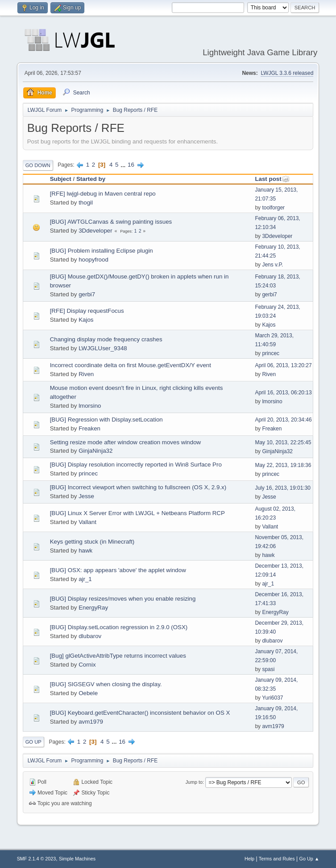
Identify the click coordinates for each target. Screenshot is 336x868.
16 (131, 165)
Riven (86, 374)
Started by (91, 179)
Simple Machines (77, 859)
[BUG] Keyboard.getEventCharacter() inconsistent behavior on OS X (140, 713)
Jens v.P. (272, 265)
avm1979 (91, 722)
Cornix (87, 665)
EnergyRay (93, 608)
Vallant (87, 522)
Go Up (33, 742)
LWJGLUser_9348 (103, 348)
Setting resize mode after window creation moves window (126, 442)
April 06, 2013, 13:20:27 (283, 365)
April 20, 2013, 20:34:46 (283, 420)
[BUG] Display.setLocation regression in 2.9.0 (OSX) (119, 627)
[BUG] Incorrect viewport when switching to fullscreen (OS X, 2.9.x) (138, 487)
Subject (61, 179)
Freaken (89, 428)
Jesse (86, 496)
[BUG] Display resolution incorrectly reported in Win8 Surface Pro (136, 465)
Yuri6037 (272, 698)
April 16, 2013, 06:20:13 (283, 393)
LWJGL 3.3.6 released (287, 73)
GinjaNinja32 (95, 451)
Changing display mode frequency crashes (106, 339)
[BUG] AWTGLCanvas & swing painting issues (111, 222)
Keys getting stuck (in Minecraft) (92, 542)
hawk (85, 551)
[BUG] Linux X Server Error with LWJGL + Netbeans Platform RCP (137, 513)
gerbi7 (87, 294)
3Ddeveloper (95, 231)
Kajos (86, 320)
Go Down (38, 165)
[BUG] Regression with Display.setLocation (106, 420)
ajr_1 (85, 579)
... (124, 165)
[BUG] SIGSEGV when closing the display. (106, 684)
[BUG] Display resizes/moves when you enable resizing (123, 599)
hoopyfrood (93, 260)
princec (271, 353)
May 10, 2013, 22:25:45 (283, 442)
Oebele (88, 693)
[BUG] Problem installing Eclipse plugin (102, 251)
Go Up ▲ (309, 859)
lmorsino (90, 406)
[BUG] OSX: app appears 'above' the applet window (118, 570)
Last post (272, 179)
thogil (86, 203)
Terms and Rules (277, 859)
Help (249, 859)
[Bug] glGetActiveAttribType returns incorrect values (118, 656)
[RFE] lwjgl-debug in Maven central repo (103, 194)
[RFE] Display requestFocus (87, 311)
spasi (268, 669)
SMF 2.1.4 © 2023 (37, 859)
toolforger (273, 208)
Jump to (194, 782)
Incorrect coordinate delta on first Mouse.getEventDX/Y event (131, 365)
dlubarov (90, 636)
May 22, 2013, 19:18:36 (283, 465)
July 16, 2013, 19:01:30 (283, 488)
